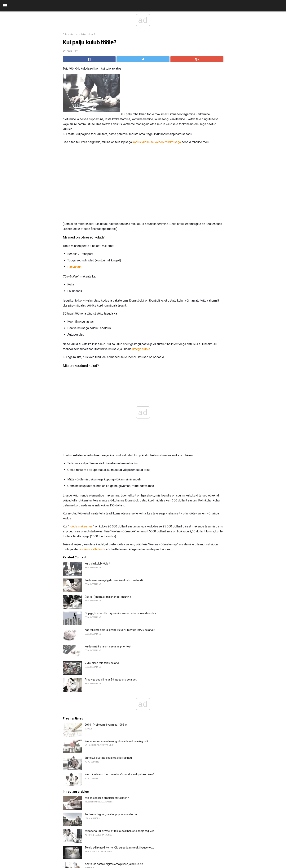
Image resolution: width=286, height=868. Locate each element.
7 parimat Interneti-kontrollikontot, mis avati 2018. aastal (119, 849)
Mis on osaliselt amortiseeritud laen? (107, 717)
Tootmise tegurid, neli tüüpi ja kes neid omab (112, 733)
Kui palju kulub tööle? (97, 482)
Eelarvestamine (70, 34)
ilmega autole (141, 349)
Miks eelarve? (88, 34)
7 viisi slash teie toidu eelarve (102, 582)
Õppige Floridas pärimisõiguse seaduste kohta (112, 799)
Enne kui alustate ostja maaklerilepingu (108, 677)
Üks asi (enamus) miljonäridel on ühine (108, 516)
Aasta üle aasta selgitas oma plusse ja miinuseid (114, 783)
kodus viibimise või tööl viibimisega (157, 142)
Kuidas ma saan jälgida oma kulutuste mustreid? (114, 499)
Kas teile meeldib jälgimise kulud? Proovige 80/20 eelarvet (120, 549)
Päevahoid (74, 267)
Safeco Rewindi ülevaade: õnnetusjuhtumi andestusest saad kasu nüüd (128, 832)
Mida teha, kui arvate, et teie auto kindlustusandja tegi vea (120, 750)
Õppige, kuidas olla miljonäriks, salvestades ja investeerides (120, 532)
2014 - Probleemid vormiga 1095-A (106, 643)
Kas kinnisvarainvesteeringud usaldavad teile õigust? (116, 660)
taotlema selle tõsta (92, 468)
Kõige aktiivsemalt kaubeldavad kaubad (109, 816)
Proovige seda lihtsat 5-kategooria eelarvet (111, 598)
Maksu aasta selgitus (97, 866)
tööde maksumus (81, 445)
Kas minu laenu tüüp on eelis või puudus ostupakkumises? (120, 693)
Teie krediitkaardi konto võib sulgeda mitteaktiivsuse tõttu (119, 766)
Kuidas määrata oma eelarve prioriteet (108, 565)
